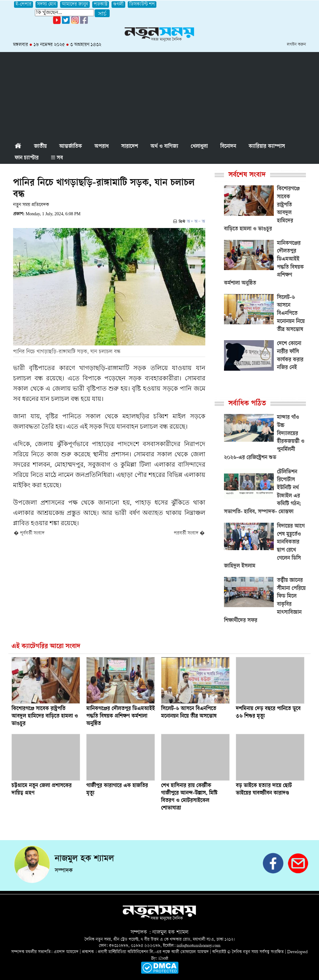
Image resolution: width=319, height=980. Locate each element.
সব (57, 158)
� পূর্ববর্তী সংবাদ (29, 533)
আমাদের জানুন (75, 5)
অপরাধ (102, 147)
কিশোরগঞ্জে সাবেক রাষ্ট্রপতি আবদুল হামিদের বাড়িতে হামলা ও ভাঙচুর (45, 716)
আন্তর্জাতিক (71, 147)
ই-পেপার (24, 5)
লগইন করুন (296, 45)
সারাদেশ (130, 147)
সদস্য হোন (47, 5)
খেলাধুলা (199, 147)
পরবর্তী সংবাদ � (189, 533)
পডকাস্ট (101, 5)
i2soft (163, 958)
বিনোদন (228, 147)
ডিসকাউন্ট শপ (142, 5)
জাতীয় (40, 147)
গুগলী (118, 5)
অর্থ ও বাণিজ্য (164, 147)
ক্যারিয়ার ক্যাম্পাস (267, 147)
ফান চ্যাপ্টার (27, 158)
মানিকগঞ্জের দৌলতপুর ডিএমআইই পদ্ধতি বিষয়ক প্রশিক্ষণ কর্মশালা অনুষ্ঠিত (121, 716)
